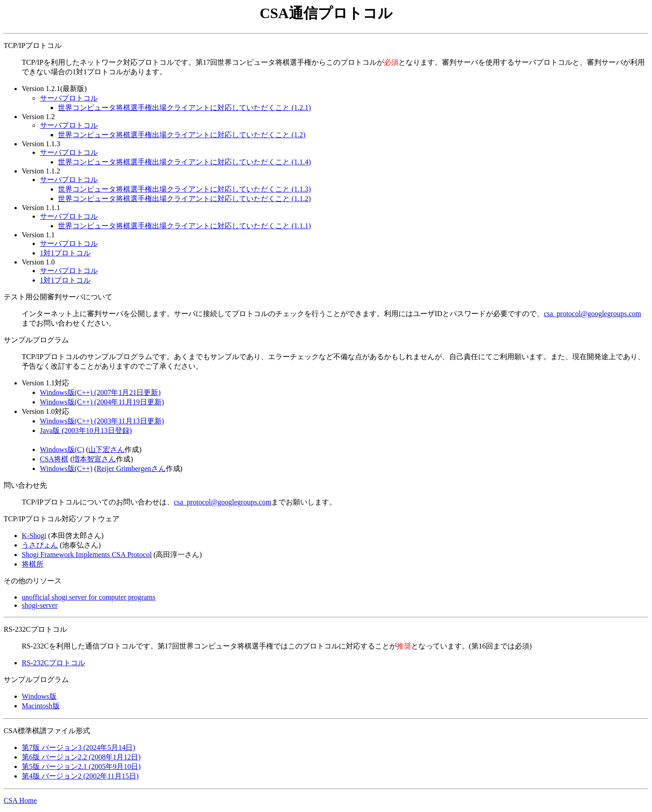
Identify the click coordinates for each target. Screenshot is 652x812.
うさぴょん (40, 545)
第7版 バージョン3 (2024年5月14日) (79, 747)
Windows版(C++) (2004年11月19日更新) (102, 402)
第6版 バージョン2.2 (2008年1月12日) (81, 757)
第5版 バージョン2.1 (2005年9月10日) (81, 766)
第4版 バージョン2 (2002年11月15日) (80, 776)
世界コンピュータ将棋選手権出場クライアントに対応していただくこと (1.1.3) (185, 189)
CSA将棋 (54, 459)
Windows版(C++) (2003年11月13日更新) (102, 421)
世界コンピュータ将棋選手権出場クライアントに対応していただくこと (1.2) (182, 135)
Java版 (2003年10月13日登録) (86, 430)
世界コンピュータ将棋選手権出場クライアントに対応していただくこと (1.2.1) (185, 108)
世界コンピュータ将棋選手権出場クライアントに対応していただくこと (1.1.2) (185, 199)
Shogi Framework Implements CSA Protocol (87, 555)
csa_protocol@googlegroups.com (592, 314)
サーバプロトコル (69, 98)
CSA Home (20, 800)
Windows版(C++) (66, 468)
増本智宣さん (94, 459)
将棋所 (33, 564)
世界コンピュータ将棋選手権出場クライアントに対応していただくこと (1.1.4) (185, 162)
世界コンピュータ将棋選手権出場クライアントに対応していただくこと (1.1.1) (185, 226)
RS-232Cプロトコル (53, 663)
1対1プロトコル (65, 253)
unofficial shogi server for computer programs (89, 597)
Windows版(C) (62, 449)
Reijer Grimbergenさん (131, 468)
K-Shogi (34, 536)
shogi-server (40, 605)
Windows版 (39, 696)
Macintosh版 (41, 706)
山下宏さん (106, 449)
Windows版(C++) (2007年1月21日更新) (100, 392)
